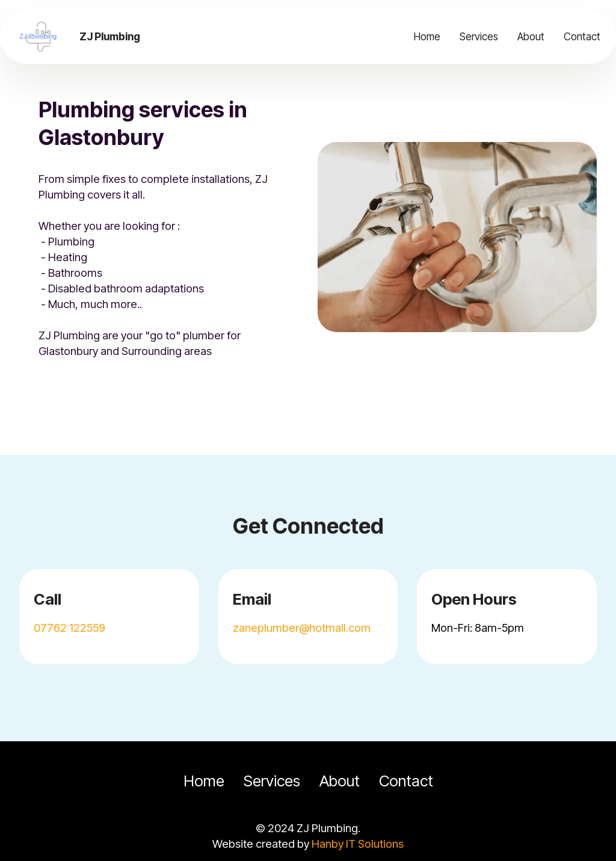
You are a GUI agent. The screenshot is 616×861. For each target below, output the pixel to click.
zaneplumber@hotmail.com (302, 628)
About (531, 36)
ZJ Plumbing (110, 36)
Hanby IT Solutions (358, 844)
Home (427, 36)
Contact (582, 36)
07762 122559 (69, 628)
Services (479, 36)
